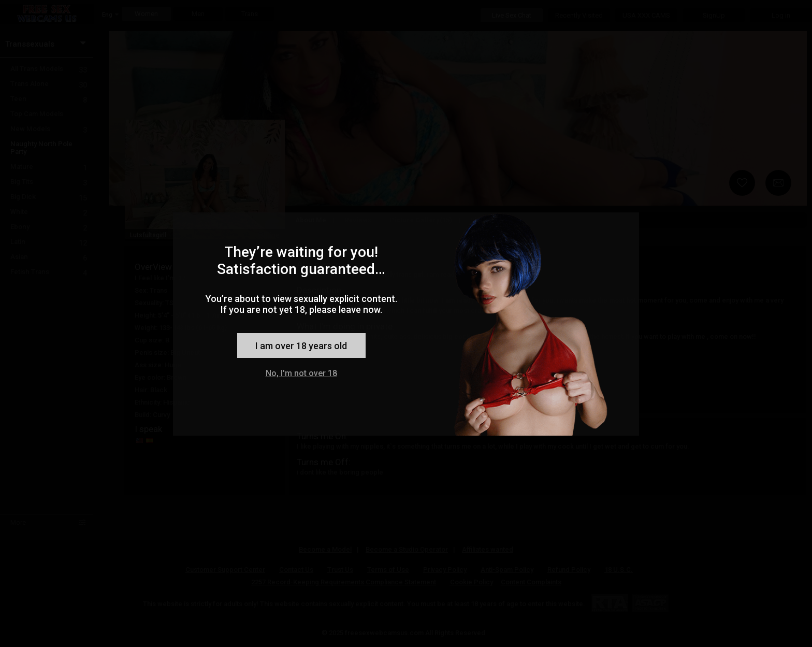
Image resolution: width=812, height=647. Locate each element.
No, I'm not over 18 (301, 373)
